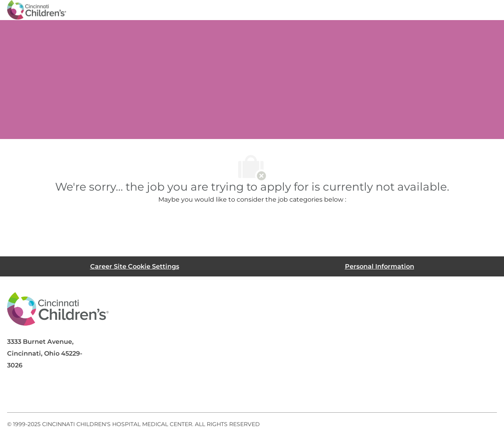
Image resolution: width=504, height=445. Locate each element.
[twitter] (80, 393)
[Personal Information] (380, 266)
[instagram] (111, 393)
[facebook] (17, 393)
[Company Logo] (37, 9)
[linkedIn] (48, 393)
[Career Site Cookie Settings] (135, 266)
